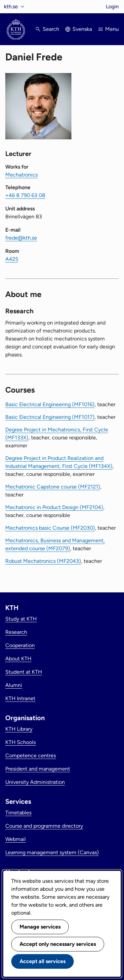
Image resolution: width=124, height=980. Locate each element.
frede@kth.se (21, 238)
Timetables (18, 813)
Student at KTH (24, 672)
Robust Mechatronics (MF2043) (43, 561)
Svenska (82, 29)
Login (112, 6)
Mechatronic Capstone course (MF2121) (53, 487)
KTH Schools (21, 742)
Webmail (16, 839)
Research (16, 632)
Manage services (40, 927)
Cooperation (20, 645)
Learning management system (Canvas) (52, 852)
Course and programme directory (44, 826)
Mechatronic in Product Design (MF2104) (54, 507)
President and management (38, 769)
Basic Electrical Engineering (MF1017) (50, 417)
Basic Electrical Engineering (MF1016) (50, 404)
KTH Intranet (20, 698)
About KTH (18, 659)
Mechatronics (21, 175)
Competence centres (31, 755)
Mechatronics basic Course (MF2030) (50, 528)
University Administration (35, 782)
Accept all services (42, 961)
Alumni (14, 685)
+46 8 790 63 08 (25, 195)
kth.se (11, 6)
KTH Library (19, 729)
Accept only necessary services (58, 944)
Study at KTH (21, 619)
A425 (12, 259)
